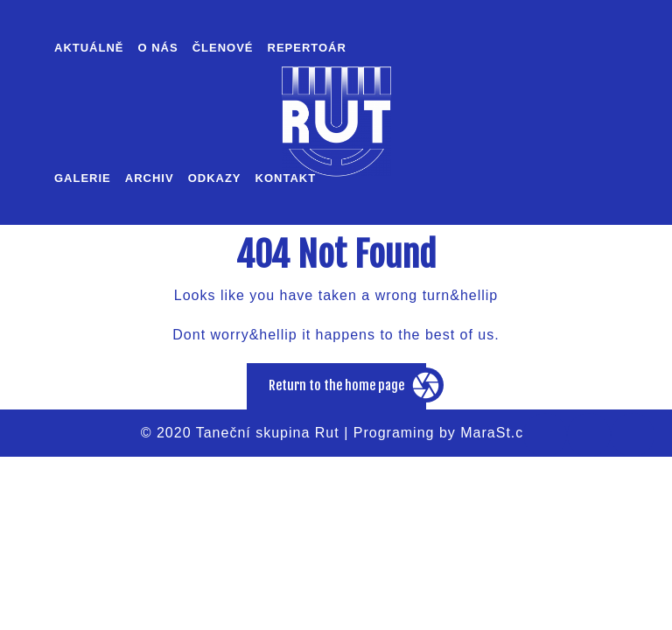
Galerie (83, 178)
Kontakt (286, 178)
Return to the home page (347, 392)
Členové (223, 48)
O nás (158, 48)
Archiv (150, 178)
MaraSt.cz (496, 433)
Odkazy (215, 178)
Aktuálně (89, 48)
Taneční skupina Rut (268, 433)
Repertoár (307, 48)
